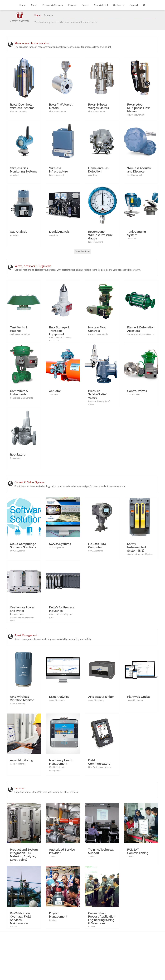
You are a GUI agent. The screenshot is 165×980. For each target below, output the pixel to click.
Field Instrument (57, 175)
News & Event (101, 5)
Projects (72, 5)
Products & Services (53, 5)
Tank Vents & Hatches (20, 334)
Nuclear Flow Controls (98, 334)
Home (23, 5)
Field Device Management (100, 767)
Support (134, 5)
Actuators (54, 395)
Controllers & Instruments (22, 398)
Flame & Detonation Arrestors (141, 334)
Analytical (15, 175)
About (34, 5)
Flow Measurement (19, 112)
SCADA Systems (17, 551)
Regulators (15, 458)
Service (53, 857)
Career (85, 5)
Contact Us (119, 5)
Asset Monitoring (18, 704)
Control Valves (134, 395)
